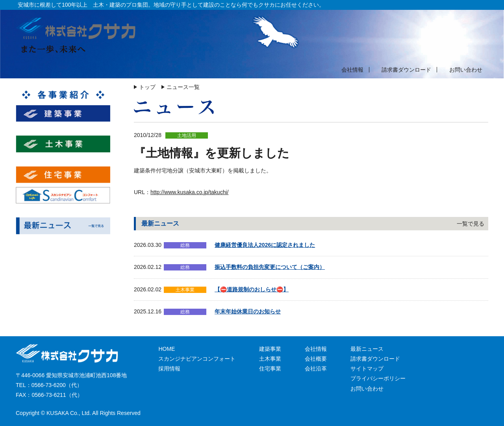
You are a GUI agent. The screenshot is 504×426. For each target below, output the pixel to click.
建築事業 (270, 349)
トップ (147, 87)
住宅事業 (270, 369)
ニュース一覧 (183, 87)
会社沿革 (316, 369)
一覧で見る (471, 224)
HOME (167, 349)
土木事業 (270, 359)
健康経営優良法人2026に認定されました (265, 245)
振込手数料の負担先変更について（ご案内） (270, 267)
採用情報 (169, 369)
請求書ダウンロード (406, 70)
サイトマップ (367, 369)
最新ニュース (367, 349)
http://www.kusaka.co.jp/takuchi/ (189, 192)
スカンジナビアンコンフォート (197, 359)
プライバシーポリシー (378, 378)
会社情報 (352, 70)
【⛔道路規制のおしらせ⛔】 (252, 289)
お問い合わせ (466, 70)
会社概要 (316, 359)
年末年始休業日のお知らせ (248, 311)
